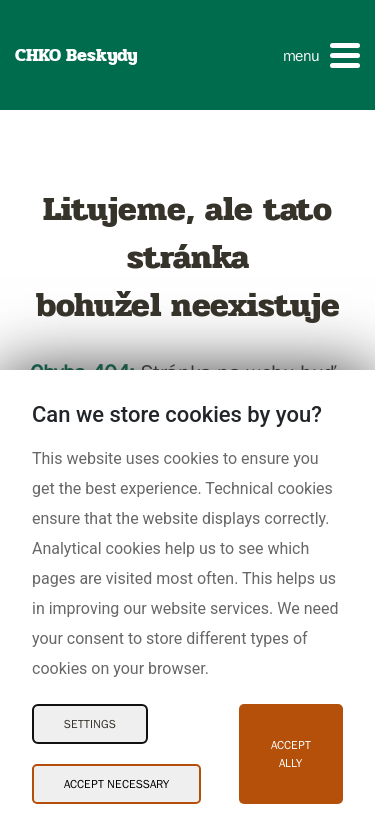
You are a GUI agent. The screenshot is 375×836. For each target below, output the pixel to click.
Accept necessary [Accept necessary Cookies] (116, 784)
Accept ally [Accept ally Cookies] (291, 754)
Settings (90, 724)
